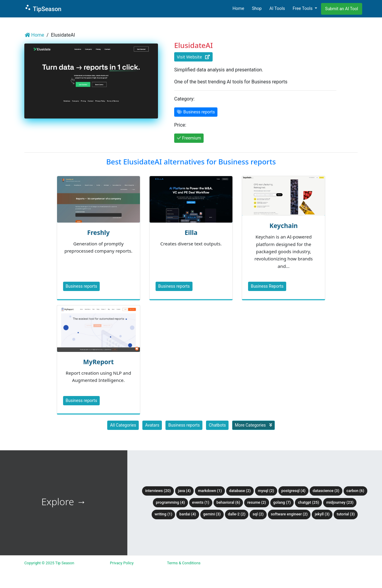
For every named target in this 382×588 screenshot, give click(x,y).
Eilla (191, 232)
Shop (257, 9)
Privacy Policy (122, 563)
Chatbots (217, 425)
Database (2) (240, 491)
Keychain (283, 226)
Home (238, 9)
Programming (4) (170, 502)
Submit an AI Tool (342, 9)
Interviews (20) (158, 491)
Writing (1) (164, 514)
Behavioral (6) (228, 502)
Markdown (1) (210, 491)
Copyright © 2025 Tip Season (49, 563)
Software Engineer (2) (289, 514)
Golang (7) (282, 502)
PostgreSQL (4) (293, 491)
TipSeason (43, 8)
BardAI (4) (188, 514)
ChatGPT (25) (308, 502)
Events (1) (201, 502)
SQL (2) (258, 514)
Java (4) (185, 491)
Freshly (98, 232)
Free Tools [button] (303, 9)
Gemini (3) (212, 514)
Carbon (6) (355, 491)
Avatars (152, 425)
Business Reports (267, 286)
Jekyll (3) (322, 514)
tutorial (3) (346, 514)
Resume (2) (256, 502)
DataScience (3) (326, 491)
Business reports (82, 286)
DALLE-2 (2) (237, 514)
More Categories (253, 425)
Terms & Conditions (184, 563)
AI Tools (277, 9)
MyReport (99, 362)
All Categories (123, 425)
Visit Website (193, 57)
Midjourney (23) (340, 502)
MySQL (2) (266, 491)
